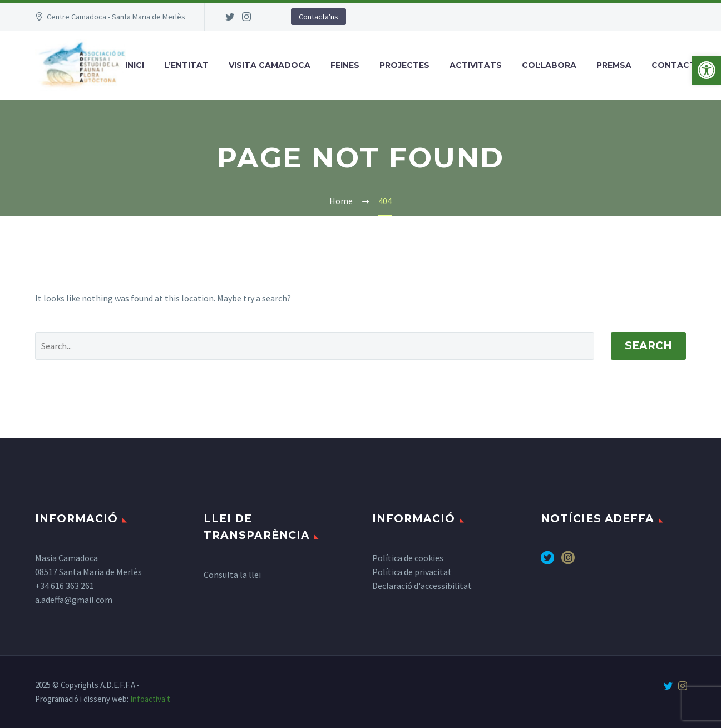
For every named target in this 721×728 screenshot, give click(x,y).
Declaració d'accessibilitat (422, 586)
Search (648, 346)
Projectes (404, 65)
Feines (345, 65)
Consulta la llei (232, 575)
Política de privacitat (412, 572)
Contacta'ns (318, 17)
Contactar (679, 65)
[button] (707, 70)
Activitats (476, 65)
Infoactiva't (150, 699)
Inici (135, 65)
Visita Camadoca (270, 65)
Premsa (614, 65)
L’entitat (186, 65)
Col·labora (549, 65)
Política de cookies (408, 558)
